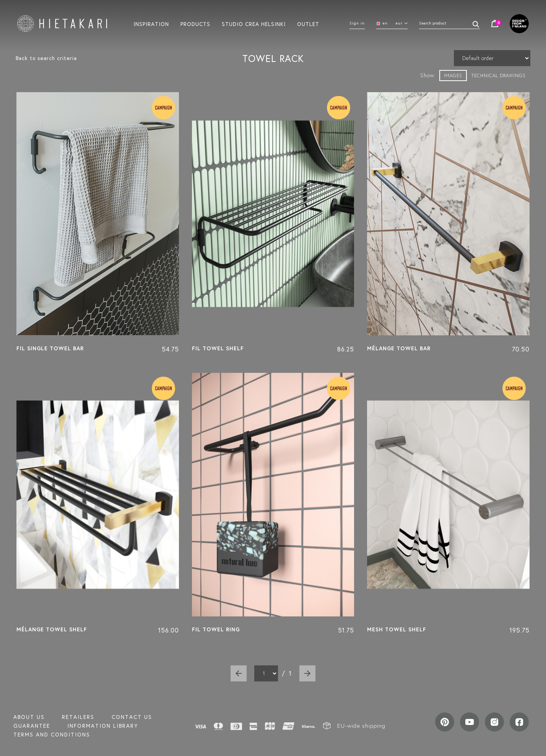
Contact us (132, 717)
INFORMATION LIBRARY (103, 726)
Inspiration (151, 24)
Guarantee (32, 726)
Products (195, 24)
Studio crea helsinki (254, 24)
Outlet (308, 24)
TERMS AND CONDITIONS (52, 735)
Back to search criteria (46, 58)
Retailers (78, 717)
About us (29, 717)
